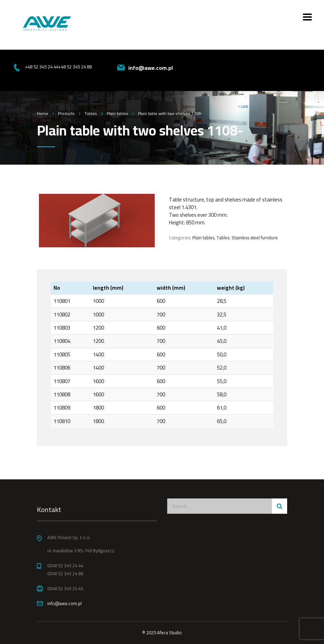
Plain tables (203, 238)
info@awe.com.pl (64, 603)
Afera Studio (169, 633)
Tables (223, 238)
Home (43, 113)
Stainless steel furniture (255, 238)
